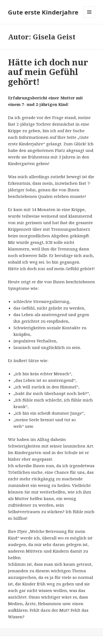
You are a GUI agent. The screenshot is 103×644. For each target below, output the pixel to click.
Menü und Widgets (89, 18)
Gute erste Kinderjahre (43, 12)
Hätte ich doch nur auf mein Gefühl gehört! (48, 72)
